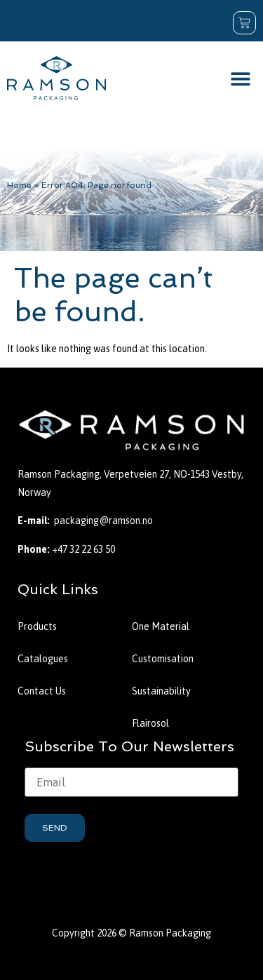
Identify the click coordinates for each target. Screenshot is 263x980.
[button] (240, 78)
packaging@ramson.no (103, 521)
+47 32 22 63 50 (83, 549)
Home (19, 185)
